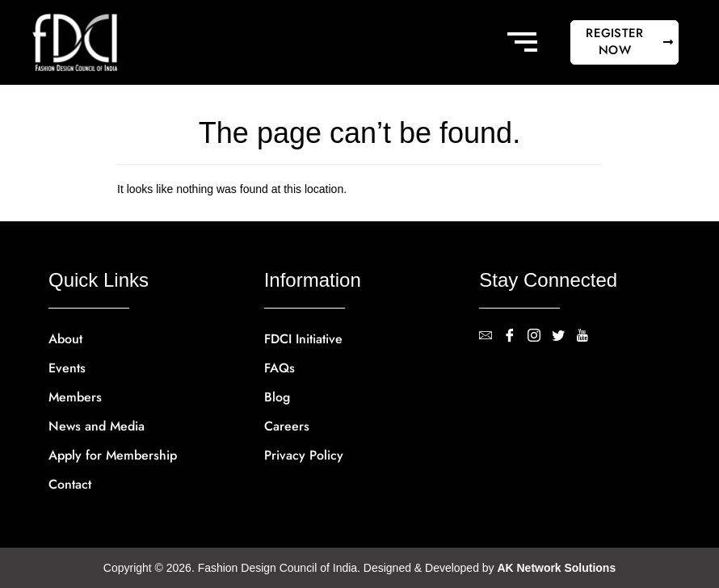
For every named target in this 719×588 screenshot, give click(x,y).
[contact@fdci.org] (491, 337)
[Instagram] (540, 337)
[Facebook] (515, 337)
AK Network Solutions (557, 568)
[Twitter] (564, 337)
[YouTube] (588, 337)
